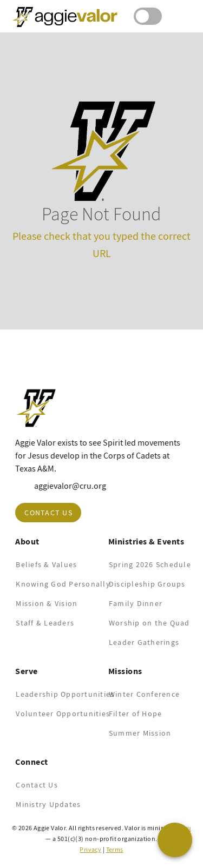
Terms (115, 850)
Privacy (90, 850)
